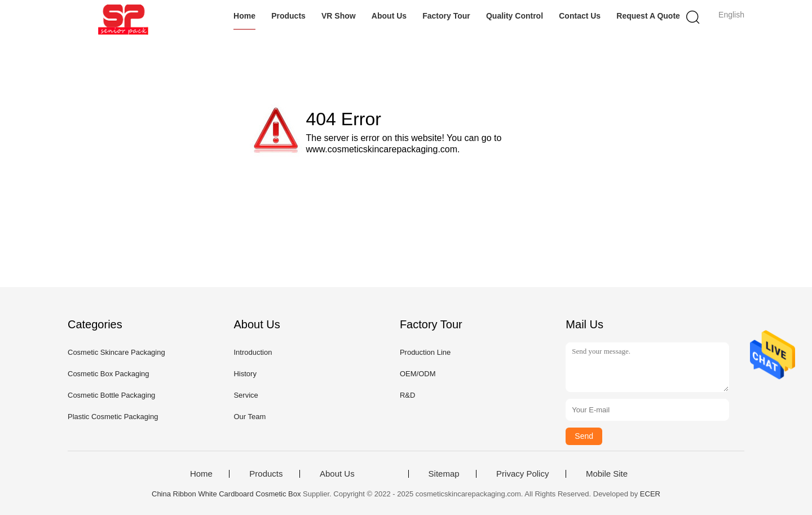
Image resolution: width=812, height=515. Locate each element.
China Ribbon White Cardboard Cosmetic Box (226, 494)
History (245, 374)
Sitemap (444, 474)
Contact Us (580, 16)
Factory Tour (446, 16)
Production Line (425, 352)
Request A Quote (648, 16)
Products (288, 16)
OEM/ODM (418, 374)
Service (246, 395)
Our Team (250, 417)
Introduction (253, 352)
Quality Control (515, 16)
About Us (389, 16)
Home (244, 16)
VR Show (339, 16)
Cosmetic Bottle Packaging (111, 395)
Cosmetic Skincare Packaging (116, 352)
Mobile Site (607, 474)
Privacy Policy (522, 474)
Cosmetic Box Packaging (109, 374)
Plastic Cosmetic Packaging (113, 417)
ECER (650, 494)
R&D (407, 395)
